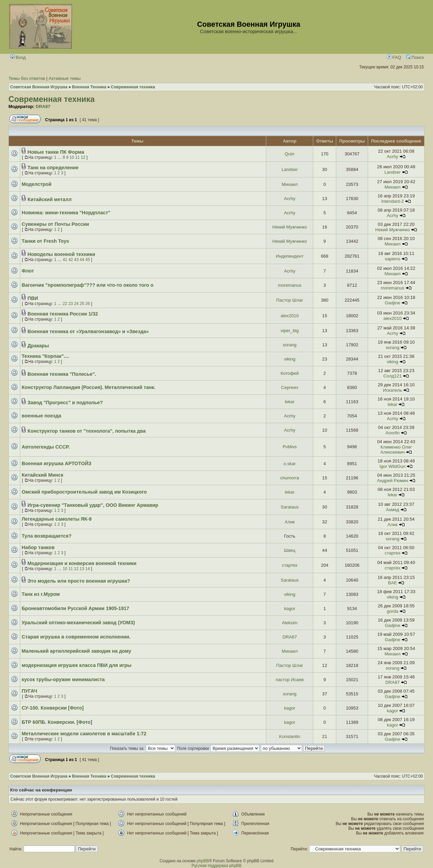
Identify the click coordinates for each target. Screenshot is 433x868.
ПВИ (33, 298)
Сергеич (290, 387)
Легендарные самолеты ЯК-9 (57, 519)
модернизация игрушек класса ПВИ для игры (77, 665)
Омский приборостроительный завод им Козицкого (84, 492)
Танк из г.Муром (41, 594)
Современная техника (52, 99)
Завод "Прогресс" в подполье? (65, 403)
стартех (392, 553)
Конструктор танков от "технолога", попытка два (86, 431)
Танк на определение (53, 168)
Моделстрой (37, 184)
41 (65, 260)
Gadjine (393, 303)
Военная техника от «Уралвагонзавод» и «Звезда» (88, 331)
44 (82, 260)
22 (65, 304)
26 (87, 304)
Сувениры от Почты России (55, 224)
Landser (290, 169)
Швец (290, 550)
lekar (290, 402)
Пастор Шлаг (290, 300)
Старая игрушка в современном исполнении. (76, 637)
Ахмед (393, 510)
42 (71, 260)
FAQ (394, 57)
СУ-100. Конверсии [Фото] (53, 708)
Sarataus (290, 507)
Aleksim (290, 623)
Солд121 (392, 376)
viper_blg (290, 331)
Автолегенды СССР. (46, 447)
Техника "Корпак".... (45, 356)
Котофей (290, 373)
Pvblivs (290, 447)
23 (71, 304)
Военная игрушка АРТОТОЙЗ (56, 463)
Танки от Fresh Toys (45, 241)
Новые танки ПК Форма (56, 152)
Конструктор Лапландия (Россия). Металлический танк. (89, 387)
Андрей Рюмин (392, 481)
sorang (290, 345)
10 (72, 157)
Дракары (38, 346)
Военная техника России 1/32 (63, 314)
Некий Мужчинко (290, 227)
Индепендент (290, 256)
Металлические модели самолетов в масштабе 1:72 (84, 734)
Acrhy (392, 157)
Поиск (415, 57)
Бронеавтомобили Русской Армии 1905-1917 (75, 608)
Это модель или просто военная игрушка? (79, 581)
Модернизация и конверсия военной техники (82, 563)
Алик (290, 522)
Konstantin (290, 736)
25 (82, 304)
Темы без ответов (27, 78)
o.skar (290, 464)
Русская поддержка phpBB (216, 866)
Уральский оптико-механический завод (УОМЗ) (78, 623)
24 (76, 304)
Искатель (393, 390)
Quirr (290, 154)
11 (77, 157)
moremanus (290, 285)
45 (87, 260)
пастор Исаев (290, 680)
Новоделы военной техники (61, 254)
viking (290, 359)
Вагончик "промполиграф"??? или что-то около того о (88, 285)
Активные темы (65, 78)
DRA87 (43, 106)
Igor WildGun (393, 466)
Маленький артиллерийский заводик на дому (76, 651)
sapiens (393, 259)
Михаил (290, 184)
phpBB (203, 861)
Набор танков (38, 547)
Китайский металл (49, 199)
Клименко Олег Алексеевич (396, 450)
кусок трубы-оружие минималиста (63, 679)
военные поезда (41, 416)
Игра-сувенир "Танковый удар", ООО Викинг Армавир (93, 505)
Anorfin (392, 433)
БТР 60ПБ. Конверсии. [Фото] (57, 722)
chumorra (290, 478)
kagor (290, 609)
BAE (392, 583)
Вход (18, 57)
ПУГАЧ (29, 691)
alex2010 (290, 316)
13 (82, 569)
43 (76, 260)
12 (83, 157)
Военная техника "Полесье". (62, 374)
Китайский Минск (42, 475)
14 (87, 569)
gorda (392, 611)
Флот (28, 271)
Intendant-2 (393, 201)
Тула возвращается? (47, 536)
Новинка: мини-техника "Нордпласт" (66, 213)
